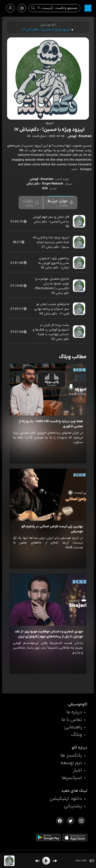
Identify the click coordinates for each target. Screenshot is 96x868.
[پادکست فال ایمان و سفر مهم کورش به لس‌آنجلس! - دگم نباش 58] (79, 221)
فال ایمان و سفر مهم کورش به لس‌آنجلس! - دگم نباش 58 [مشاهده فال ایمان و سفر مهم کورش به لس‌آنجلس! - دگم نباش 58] (51, 222)
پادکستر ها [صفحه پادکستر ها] (71, 755)
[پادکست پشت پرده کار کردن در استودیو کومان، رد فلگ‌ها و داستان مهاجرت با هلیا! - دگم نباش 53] (79, 332)
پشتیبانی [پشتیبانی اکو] (73, 806)
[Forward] (55, 861)
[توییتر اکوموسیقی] (71, 820)
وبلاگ (77, 735)
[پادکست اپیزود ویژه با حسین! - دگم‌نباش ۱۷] (9, 861)
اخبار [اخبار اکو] (77, 770)
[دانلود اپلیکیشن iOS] (75, 838)
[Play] (46, 861)
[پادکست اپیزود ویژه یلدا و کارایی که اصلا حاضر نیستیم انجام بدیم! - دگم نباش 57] (79, 242)
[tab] (61, 203)
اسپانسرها (72, 778)
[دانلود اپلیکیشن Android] (48, 838)
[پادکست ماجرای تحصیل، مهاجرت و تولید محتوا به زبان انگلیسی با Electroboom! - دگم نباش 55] (79, 286)
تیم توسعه (71, 763)
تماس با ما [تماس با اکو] (72, 720)
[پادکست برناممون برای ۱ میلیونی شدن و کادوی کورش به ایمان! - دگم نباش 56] (79, 263)
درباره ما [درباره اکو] (74, 712)
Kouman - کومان (42, 179)
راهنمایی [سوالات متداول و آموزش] (73, 727)
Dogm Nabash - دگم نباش (45, 184)
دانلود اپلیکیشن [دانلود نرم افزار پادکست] (66, 799)
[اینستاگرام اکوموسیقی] (81, 820)
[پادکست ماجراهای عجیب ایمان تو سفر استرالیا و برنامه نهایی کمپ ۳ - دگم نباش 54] (79, 309)
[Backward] (37, 861)
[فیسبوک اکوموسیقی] (60, 820)
